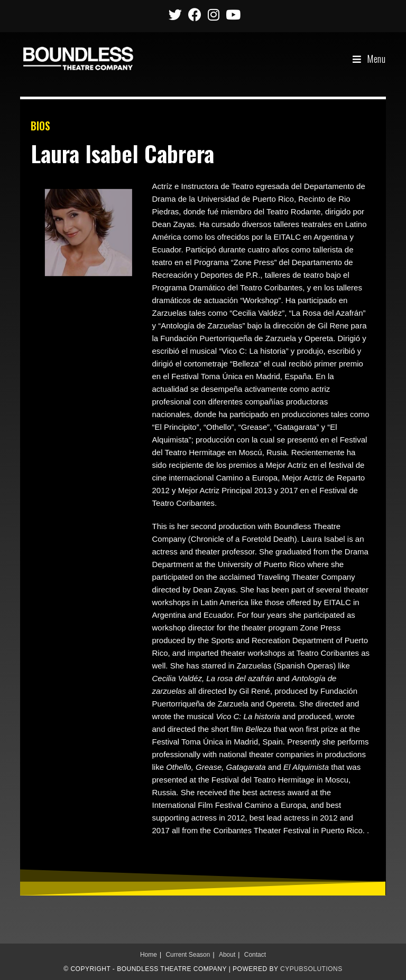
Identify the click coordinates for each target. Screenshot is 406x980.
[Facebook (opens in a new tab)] (195, 15)
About (227, 955)
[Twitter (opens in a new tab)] (175, 15)
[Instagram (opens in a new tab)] (214, 15)
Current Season (188, 955)
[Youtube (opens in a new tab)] (232, 15)
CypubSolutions (311, 969)
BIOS (40, 126)
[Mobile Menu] (369, 59)
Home (149, 955)
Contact (255, 955)
